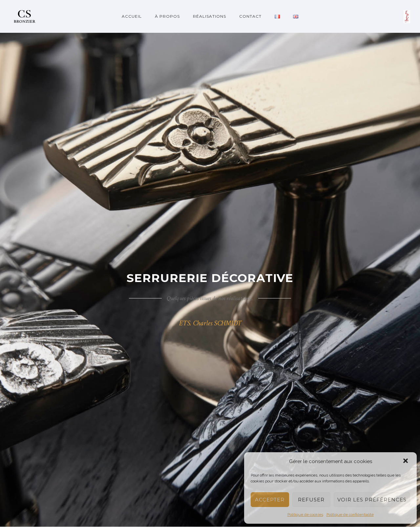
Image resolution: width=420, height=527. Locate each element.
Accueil (132, 16)
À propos (167, 16)
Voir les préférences (372, 500)
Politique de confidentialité (350, 515)
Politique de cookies (305, 515)
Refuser (311, 500)
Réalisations (210, 16)
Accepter (270, 500)
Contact (250, 16)
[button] (406, 461)
